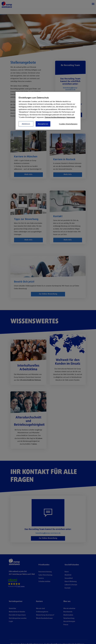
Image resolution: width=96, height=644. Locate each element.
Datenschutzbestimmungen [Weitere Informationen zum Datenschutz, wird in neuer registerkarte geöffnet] (55, 117)
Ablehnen (26, 124)
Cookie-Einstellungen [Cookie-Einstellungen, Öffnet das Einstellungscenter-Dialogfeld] (68, 124)
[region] (48, 111)
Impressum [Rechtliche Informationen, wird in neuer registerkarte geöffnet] (71, 117)
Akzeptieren (43, 124)
